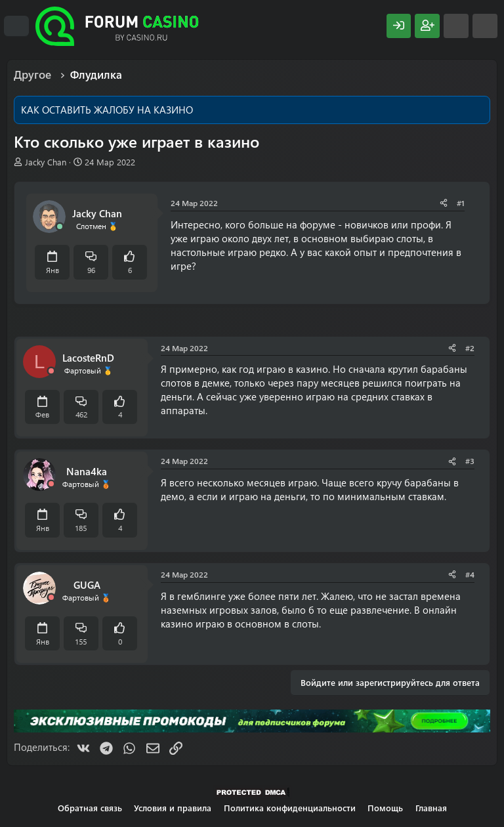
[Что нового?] (456, 26)
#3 (470, 461)
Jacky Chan (46, 162)
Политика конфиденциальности (290, 808)
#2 (470, 348)
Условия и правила (173, 808)
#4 (470, 574)
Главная (431, 808)
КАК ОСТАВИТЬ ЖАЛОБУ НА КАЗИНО (107, 110)
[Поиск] (485, 26)
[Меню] (16, 26)
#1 (461, 203)
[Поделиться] (444, 203)
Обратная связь (90, 808)
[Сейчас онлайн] (60, 227)
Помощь (385, 808)
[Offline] (51, 371)
